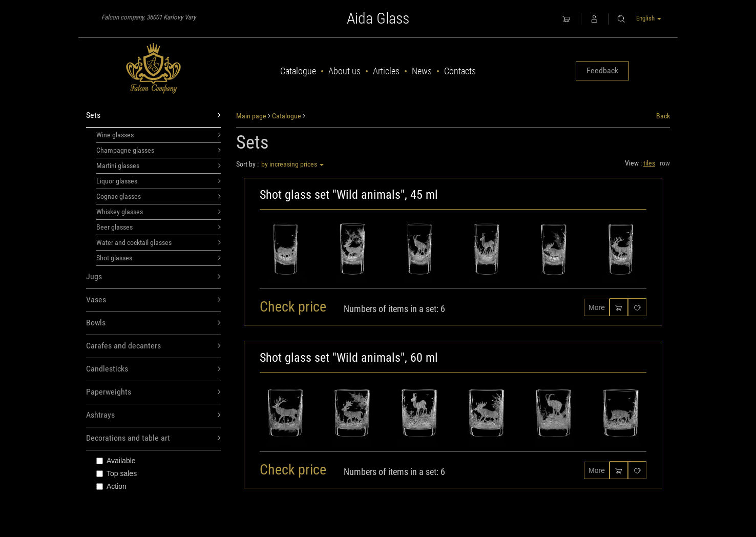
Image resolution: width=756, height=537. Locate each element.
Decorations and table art (153, 438)
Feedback (602, 70)
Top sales (117, 473)
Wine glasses (159, 135)
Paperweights (153, 392)
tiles (649, 163)
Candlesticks (153, 369)
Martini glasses (159, 166)
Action (111, 486)
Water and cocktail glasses (159, 242)
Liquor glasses (159, 181)
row (665, 163)
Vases (153, 300)
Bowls (153, 323)
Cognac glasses (159, 196)
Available (116, 461)
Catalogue (298, 71)
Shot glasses (159, 258)
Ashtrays (153, 415)
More (597, 307)
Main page (251, 116)
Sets (153, 116)
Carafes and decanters (153, 346)
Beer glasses (159, 227)
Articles (386, 71)
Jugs (153, 277)
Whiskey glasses (159, 212)
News (422, 71)
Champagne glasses (159, 150)
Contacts (460, 71)
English (649, 18)
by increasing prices (292, 164)
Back (663, 116)
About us (344, 71)
